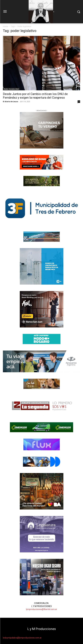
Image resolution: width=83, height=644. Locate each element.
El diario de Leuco (10, 101)
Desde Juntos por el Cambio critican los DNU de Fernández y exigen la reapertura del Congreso (35, 96)
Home (5, 26)
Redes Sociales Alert (11, 89)
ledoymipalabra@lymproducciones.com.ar (22, 638)
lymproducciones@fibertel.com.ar (41, 609)
